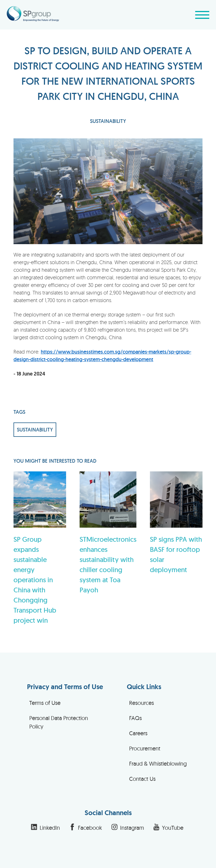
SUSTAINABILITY (108, 121)
